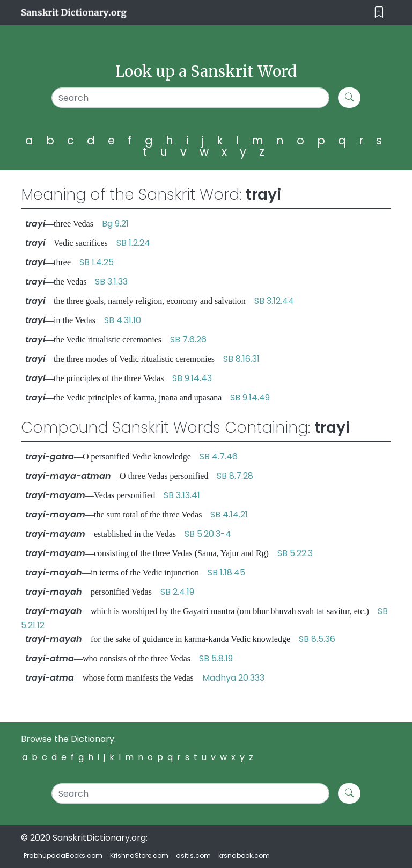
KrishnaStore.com (139, 855)
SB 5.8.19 (216, 658)
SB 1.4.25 (97, 262)
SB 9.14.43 (192, 378)
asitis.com (193, 855)
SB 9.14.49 (250, 397)
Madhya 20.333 (233, 678)
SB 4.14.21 (229, 515)
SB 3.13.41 (182, 495)
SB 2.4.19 (177, 592)
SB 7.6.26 (188, 340)
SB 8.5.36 (317, 639)
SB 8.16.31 (241, 359)
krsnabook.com (244, 855)
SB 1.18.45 (226, 572)
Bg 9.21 (115, 224)
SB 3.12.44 (274, 301)
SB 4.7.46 (219, 457)
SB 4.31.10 (123, 320)
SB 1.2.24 (133, 243)
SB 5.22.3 (295, 553)
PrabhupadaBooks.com (63, 855)
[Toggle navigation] (379, 13)
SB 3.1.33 (111, 282)
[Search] (190, 98)
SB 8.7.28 (235, 476)
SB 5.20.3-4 (208, 534)
